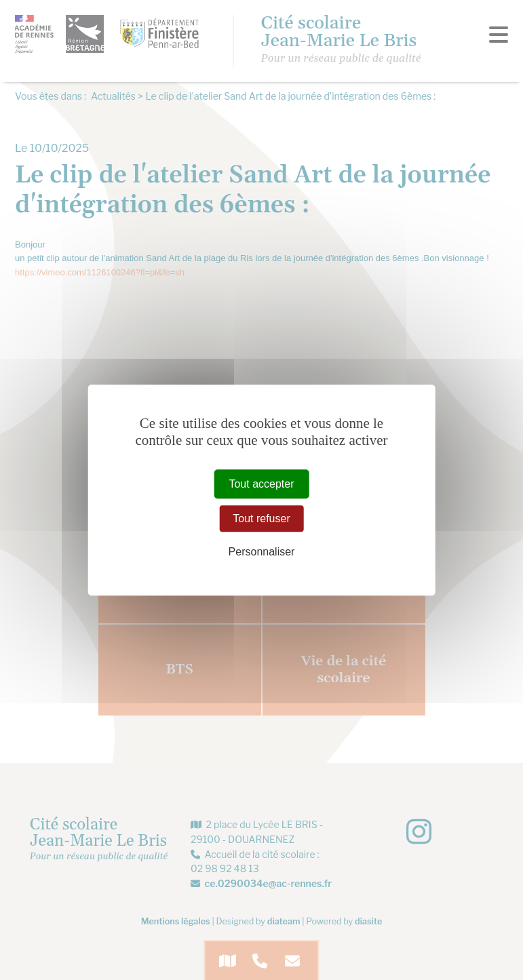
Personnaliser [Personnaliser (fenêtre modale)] (262, 552)
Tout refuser (261, 518)
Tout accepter (261, 484)
